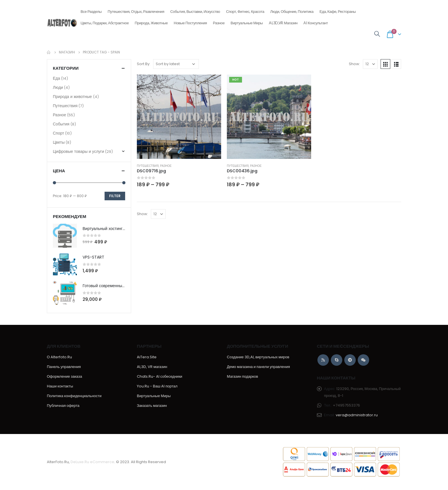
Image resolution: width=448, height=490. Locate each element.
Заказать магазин (152, 406)
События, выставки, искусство (195, 10)
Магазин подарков (242, 376)
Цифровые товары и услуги (78, 151)
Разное (219, 21)
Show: (354, 64)
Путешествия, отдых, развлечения (136, 10)
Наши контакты (60, 386)
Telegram (350, 360)
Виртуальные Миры (247, 23)
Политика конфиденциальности (74, 396)
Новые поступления (190, 21)
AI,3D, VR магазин (152, 367)
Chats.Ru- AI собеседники (160, 376)
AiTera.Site (147, 357)
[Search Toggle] (377, 34)
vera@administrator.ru (357, 415)
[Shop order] (176, 64)
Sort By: (144, 64)
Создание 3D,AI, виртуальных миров (258, 357)
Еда (56, 78)
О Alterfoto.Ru (59, 357)
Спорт (58, 133)
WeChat (363, 360)
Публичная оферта (63, 406)
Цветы (59, 142)
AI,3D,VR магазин (283, 23)
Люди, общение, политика (292, 10)
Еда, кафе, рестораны (338, 10)
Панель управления (64, 367)
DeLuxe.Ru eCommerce (92, 462)
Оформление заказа (64, 376)
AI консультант (316, 23)
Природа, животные (151, 21)
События (61, 124)
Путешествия (148, 166)
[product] (179, 117)
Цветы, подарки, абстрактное (105, 21)
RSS (323, 360)
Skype (337, 360)
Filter (115, 196)
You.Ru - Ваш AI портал (157, 386)
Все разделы (91, 10)
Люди (58, 87)
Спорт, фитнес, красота (245, 10)
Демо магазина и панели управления (258, 367)
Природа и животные (72, 97)
